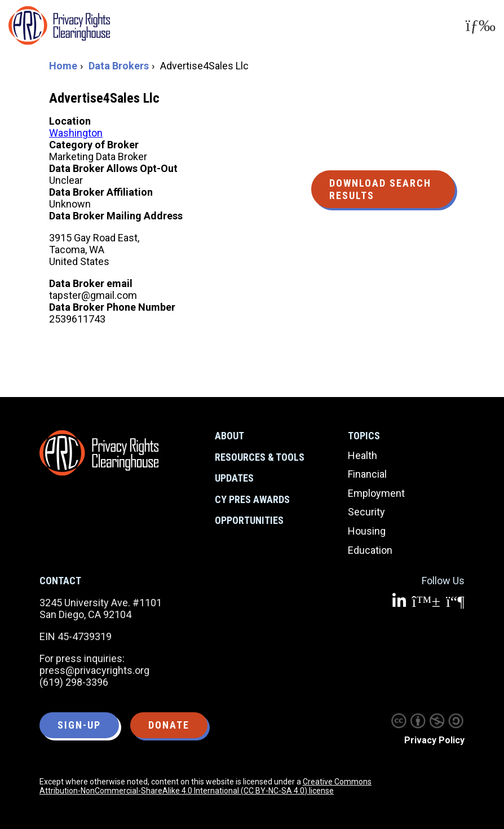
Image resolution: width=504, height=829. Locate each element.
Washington (76, 133)
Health (362, 455)
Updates (234, 478)
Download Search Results (380, 189)
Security (366, 512)
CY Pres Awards (252, 499)
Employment (376, 493)
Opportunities (249, 520)
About (229, 436)
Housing (367, 531)
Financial (367, 474)
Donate (169, 725)
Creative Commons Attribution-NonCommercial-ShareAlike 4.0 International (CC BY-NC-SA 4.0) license (205, 786)
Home (63, 66)
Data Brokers (119, 66)
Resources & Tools (260, 457)
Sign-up (79, 725)
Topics (364, 436)
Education (370, 550)
